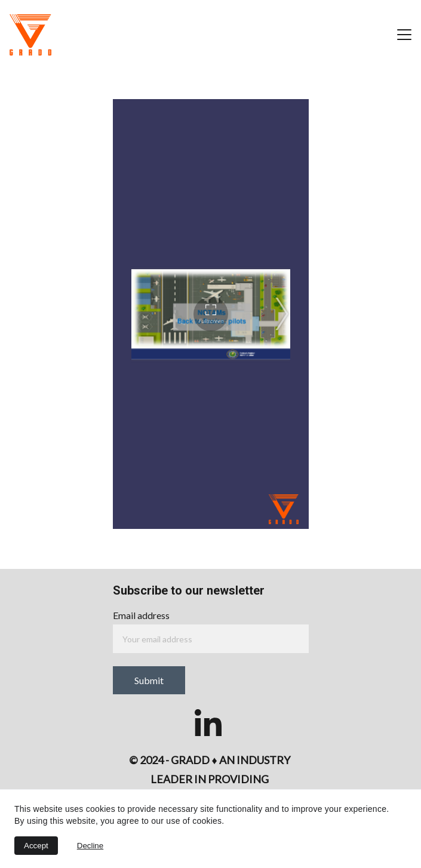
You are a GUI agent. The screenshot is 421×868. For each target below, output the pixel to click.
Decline (90, 846)
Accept (36, 846)
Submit (149, 680)
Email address (141, 615)
